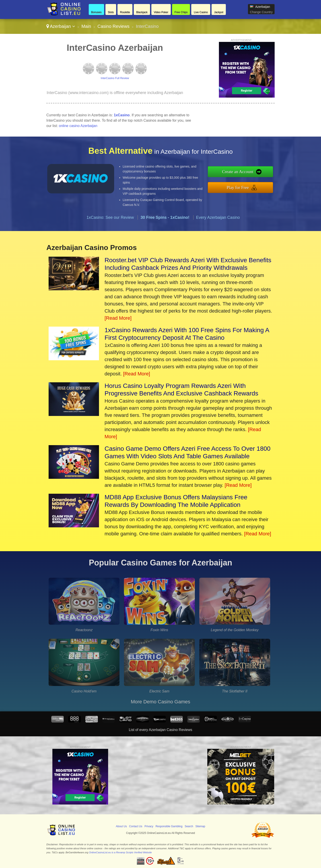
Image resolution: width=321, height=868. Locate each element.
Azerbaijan (61, 26)
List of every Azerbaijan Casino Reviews (161, 730)
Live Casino (201, 12)
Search (189, 826)
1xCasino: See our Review (110, 217)
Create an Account (238, 172)
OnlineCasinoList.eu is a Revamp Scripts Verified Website (120, 852)
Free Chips (181, 12)
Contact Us (136, 826)
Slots (111, 12)
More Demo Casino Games (161, 702)
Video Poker (161, 12)
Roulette (125, 12)
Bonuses (96, 12)
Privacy (149, 826)
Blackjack (142, 12)
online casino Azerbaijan (78, 126)
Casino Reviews (113, 26)
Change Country (261, 12)
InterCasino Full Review (115, 78)
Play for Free (238, 187)
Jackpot (219, 12)
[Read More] (118, 318)
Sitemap (200, 826)
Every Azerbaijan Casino (218, 217)
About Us (121, 826)
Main (86, 26)
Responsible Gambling (169, 826)
